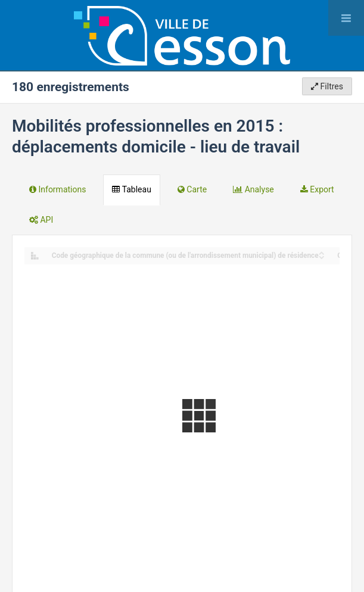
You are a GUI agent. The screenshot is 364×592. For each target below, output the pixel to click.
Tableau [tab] (131, 189)
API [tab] (41, 220)
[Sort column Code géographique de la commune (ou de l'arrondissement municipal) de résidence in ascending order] (322, 252)
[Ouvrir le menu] (346, 18)
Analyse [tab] (253, 189)
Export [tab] (317, 189)
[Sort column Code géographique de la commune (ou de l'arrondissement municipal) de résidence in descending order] (322, 256)
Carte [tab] (192, 189)
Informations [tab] (57, 189)
